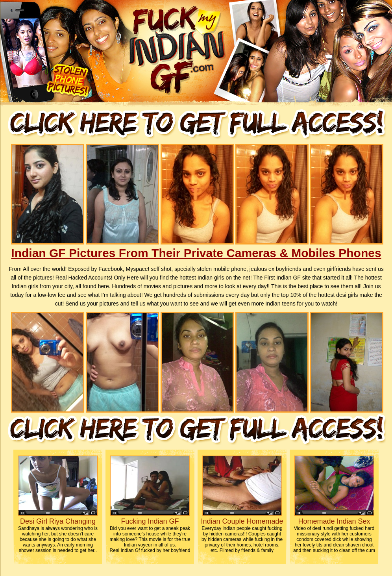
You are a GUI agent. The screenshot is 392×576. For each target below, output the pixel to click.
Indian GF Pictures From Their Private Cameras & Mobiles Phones (196, 253)
